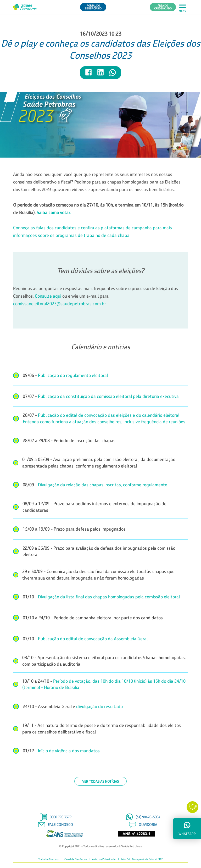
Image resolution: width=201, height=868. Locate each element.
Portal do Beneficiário (93, 7)
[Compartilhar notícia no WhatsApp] (113, 75)
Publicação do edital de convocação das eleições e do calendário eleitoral (108, 415)
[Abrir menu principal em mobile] (183, 7)
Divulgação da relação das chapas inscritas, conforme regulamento (103, 485)
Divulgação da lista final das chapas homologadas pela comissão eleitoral (109, 597)
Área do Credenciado (163, 7)
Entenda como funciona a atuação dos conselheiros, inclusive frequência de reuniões (104, 422)
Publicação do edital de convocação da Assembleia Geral (93, 639)
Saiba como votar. (54, 212)
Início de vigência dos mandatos (69, 751)
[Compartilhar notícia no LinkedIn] (101, 75)
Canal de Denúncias (76, 859)
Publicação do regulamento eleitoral (73, 375)
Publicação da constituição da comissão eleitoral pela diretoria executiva (108, 396)
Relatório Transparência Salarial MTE (142, 859)
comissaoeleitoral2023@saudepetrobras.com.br (59, 304)
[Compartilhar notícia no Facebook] (89, 75)
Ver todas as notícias (100, 781)
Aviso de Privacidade (104, 859)
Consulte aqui (48, 296)
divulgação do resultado (99, 706)
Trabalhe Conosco (49, 859)
